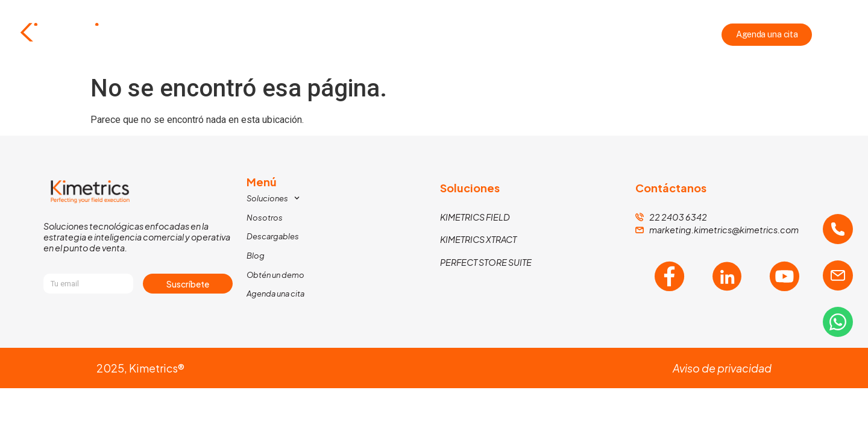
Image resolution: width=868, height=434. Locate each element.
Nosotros (420, 35)
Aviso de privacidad (722, 368)
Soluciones (343, 35)
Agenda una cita (275, 294)
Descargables (496, 35)
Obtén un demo (275, 275)
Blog (562, 35)
